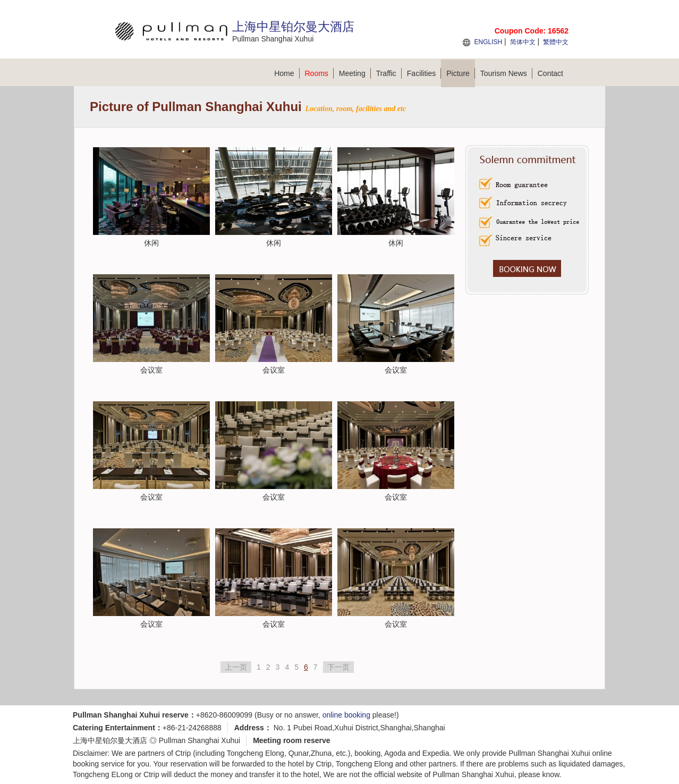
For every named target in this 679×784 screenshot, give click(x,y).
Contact (550, 73)
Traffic (389, 73)
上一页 (236, 667)
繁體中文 (556, 42)
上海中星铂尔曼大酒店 (110, 740)
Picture (461, 73)
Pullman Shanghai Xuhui (200, 740)
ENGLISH (488, 42)
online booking (346, 715)
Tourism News (506, 73)
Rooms (319, 73)
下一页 (338, 667)
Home (287, 73)
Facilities (424, 73)
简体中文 (523, 42)
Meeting (355, 73)
